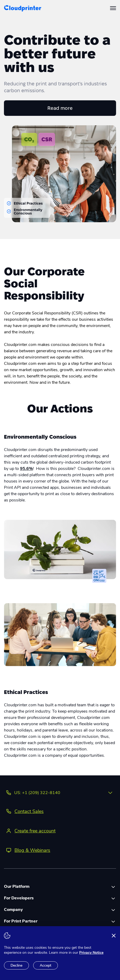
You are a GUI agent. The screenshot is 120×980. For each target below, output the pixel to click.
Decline (16, 965)
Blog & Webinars (32, 850)
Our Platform (17, 886)
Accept (46, 965)
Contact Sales (29, 811)
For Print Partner (21, 921)
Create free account (35, 831)
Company (13, 910)
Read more (60, 108)
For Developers (19, 898)
